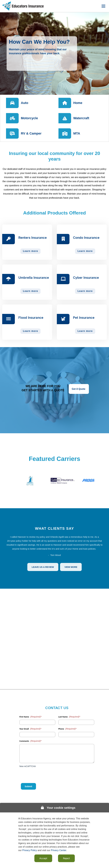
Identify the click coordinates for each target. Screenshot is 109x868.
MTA (77, 133)
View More (71, 567)
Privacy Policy (30, 850)
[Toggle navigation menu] (103, 6)
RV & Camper (31, 133)
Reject (66, 858)
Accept (43, 858)
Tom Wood (55, 555)
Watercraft (81, 118)
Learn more (30, 251)
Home (78, 103)
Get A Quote (79, 389)
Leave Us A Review (43, 567)
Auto (25, 103)
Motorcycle (29, 118)
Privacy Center (59, 850)
